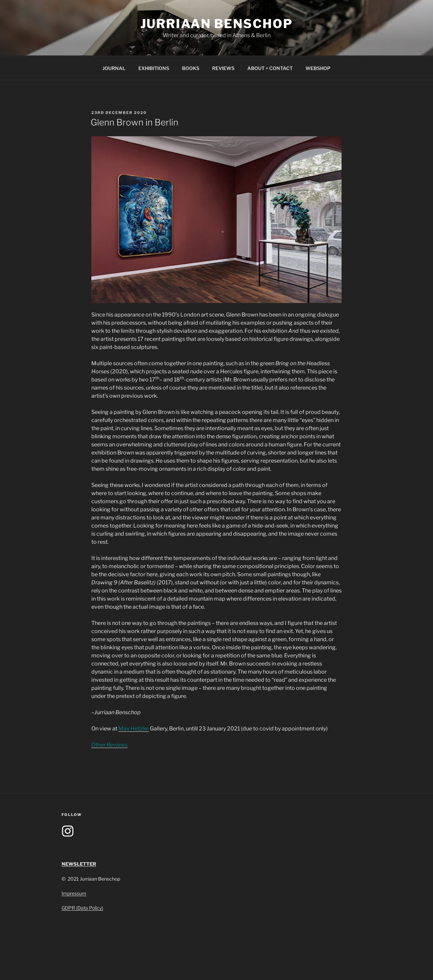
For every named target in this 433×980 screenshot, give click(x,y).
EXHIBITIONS (154, 68)
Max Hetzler (134, 729)
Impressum (74, 893)
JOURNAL (114, 68)
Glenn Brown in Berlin (134, 122)
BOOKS (191, 68)
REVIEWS (223, 68)
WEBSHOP (318, 68)
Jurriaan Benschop (217, 24)
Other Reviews (109, 745)
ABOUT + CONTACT (270, 68)
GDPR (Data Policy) (82, 908)
